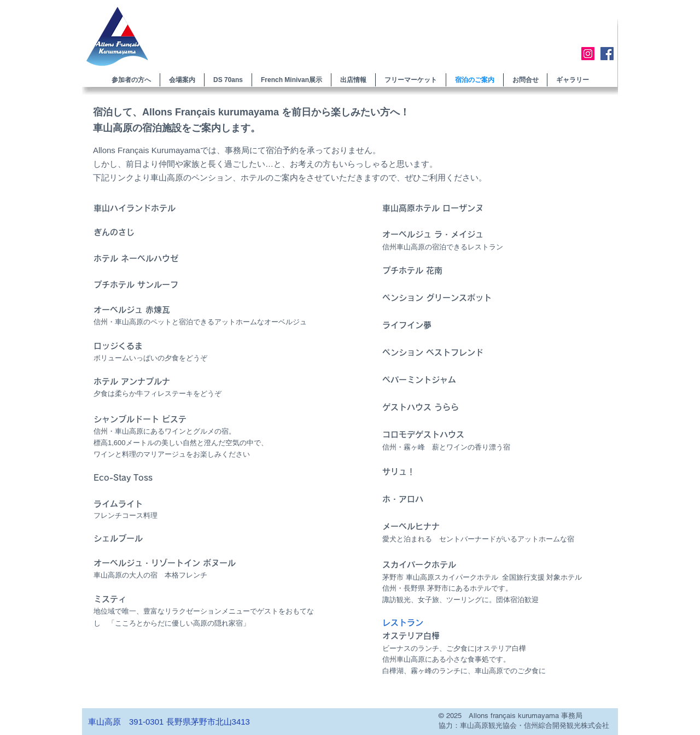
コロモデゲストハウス (423, 434)
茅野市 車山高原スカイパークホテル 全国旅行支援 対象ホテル (482, 577)
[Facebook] (607, 54)
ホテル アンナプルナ (132, 381)
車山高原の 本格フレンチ (150, 575)
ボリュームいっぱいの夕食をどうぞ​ (150, 358)
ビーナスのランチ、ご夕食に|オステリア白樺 (454, 648)
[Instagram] (588, 54)
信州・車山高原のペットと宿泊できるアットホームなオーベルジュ (200, 322)
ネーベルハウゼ (150, 258)
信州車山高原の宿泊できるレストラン (443, 247)
